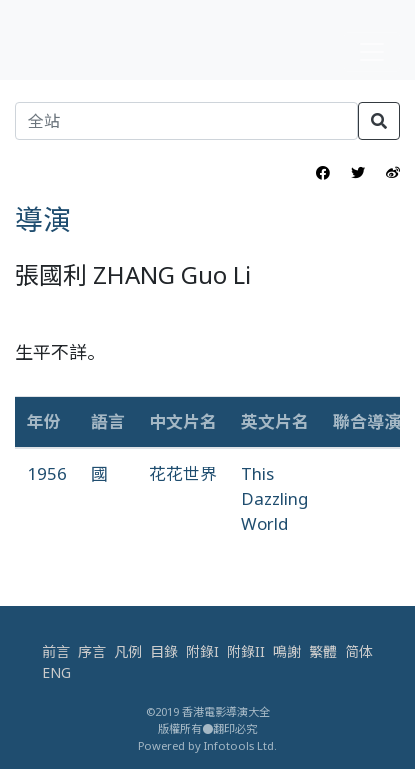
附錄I (202, 651)
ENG (56, 672)
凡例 (128, 651)
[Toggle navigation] (372, 52)
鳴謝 (287, 651)
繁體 (323, 651)
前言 (56, 651)
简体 (359, 651)
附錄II (246, 651)
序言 (92, 651)
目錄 (164, 651)
